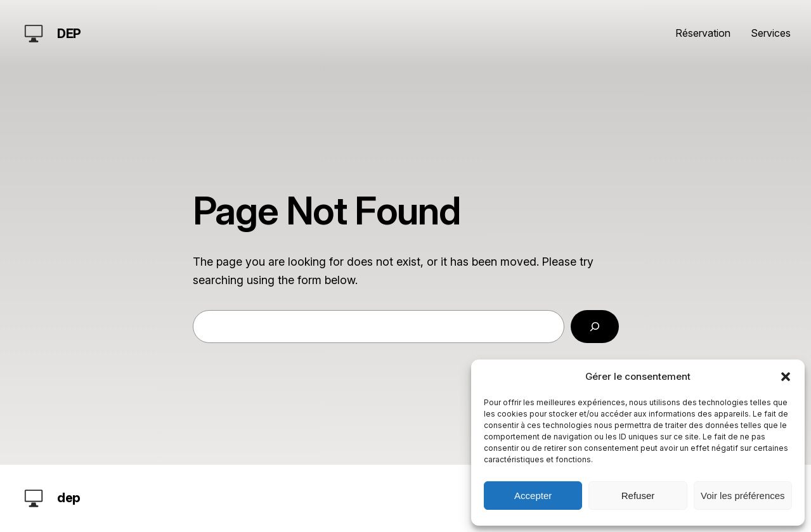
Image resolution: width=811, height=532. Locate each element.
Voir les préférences (743, 496)
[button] (786, 377)
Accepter (533, 496)
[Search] (595, 327)
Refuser (638, 496)
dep (69, 34)
